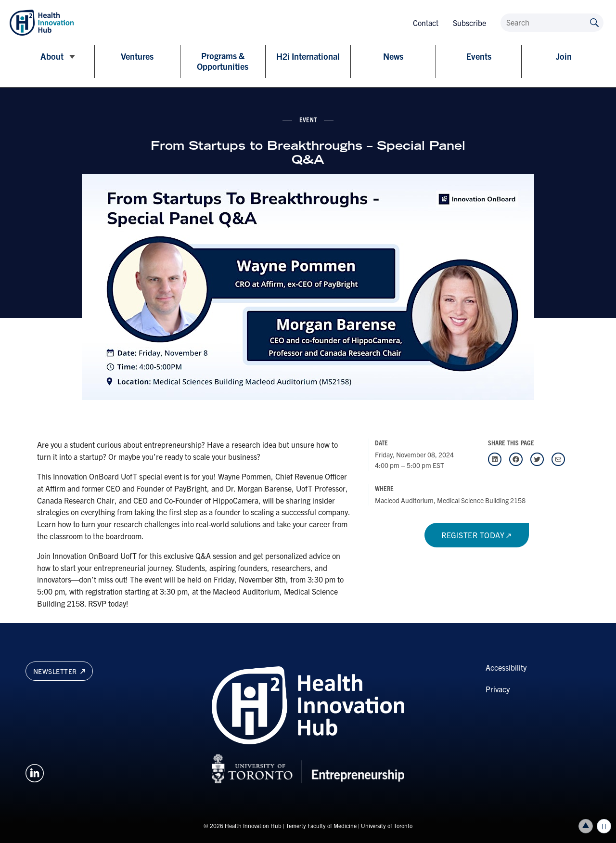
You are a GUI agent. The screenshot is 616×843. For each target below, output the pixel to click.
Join (564, 56)
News (393, 56)
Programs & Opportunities (223, 61)
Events (479, 56)
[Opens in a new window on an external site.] (35, 772)
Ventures (137, 56)
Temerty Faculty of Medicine (321, 825)
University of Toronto (387, 825)
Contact (426, 23)
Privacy (498, 689)
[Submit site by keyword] (594, 22)
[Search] (552, 23)
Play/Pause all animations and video (604, 826)
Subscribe (469, 23)
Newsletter (59, 671)
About (52, 56)
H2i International (308, 56)
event (308, 119)
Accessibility (506, 667)
